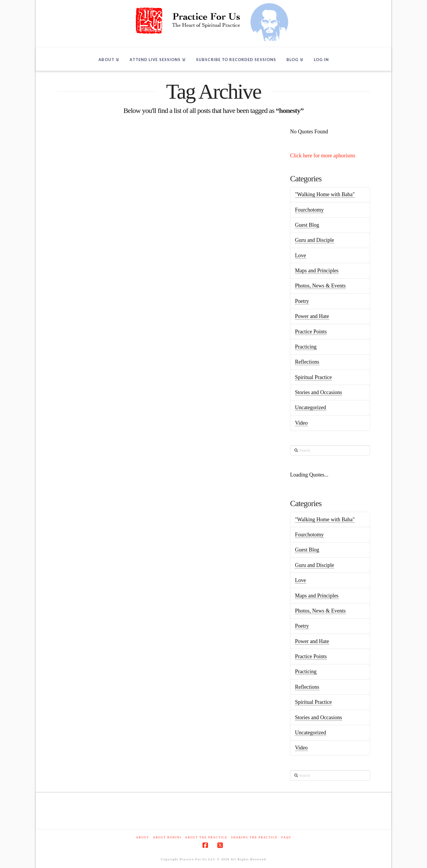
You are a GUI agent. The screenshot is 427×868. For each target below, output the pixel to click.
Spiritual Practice (313, 377)
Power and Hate (312, 316)
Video (301, 423)
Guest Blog (307, 225)
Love (301, 255)
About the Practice (206, 837)
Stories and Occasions (319, 392)
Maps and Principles (317, 271)
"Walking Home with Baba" (325, 194)
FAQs (286, 837)
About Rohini (167, 837)
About (143, 837)
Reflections (307, 362)
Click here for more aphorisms (323, 156)
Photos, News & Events (320, 286)
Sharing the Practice (254, 837)
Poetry (302, 301)
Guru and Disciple (315, 240)
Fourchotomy (309, 210)
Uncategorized (311, 407)
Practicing (306, 347)
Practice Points (311, 332)
